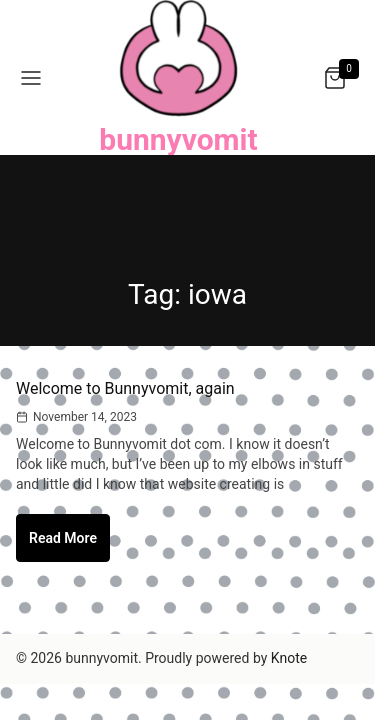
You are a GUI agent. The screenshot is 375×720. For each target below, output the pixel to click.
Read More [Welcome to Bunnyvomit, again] (69, 545)
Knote (289, 658)
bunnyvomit (178, 139)
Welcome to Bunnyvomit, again (125, 388)
